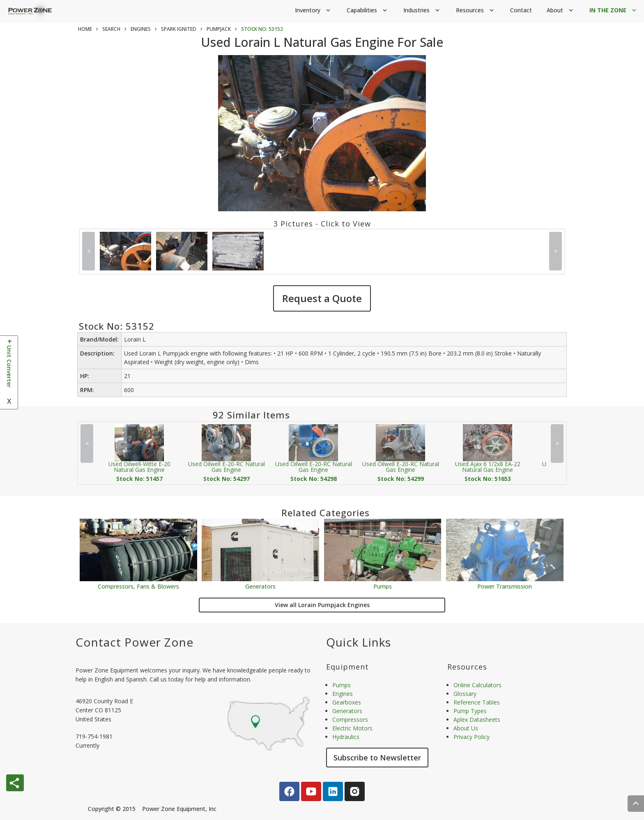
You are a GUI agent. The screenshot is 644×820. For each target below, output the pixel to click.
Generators (260, 586)
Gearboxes (347, 702)
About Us (466, 728)
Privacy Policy (471, 737)
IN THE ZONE (614, 10)
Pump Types (470, 711)
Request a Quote (322, 298)
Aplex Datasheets (477, 720)
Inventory (313, 10)
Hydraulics (346, 737)
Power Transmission (505, 586)
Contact (521, 10)
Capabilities (368, 10)
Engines (343, 694)
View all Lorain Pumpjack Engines (322, 605)
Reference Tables (477, 702)
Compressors (350, 720)
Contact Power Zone (135, 642)
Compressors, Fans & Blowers (138, 586)
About (561, 10)
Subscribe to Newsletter (377, 758)
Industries (422, 10)
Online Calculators (477, 685)
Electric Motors (352, 728)
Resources (476, 10)
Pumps (383, 586)
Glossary (465, 694)
